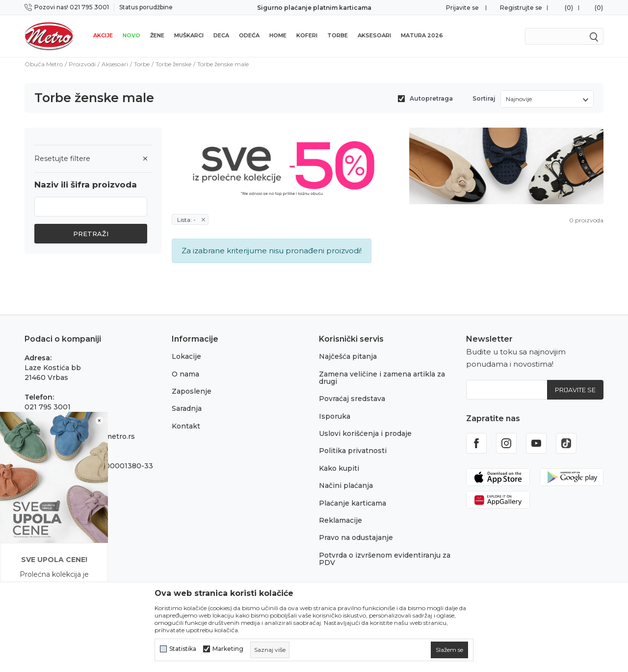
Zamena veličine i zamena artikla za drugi (382, 378)
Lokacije (186, 356)
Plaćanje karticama (353, 503)
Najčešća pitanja (348, 356)
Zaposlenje (192, 391)
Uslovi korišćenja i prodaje (365, 433)
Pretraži (91, 234)
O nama (185, 374)
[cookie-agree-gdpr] (449, 650)
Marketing (228, 649)
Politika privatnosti (353, 451)
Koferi (307, 35)
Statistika (183, 649)
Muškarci (189, 35)
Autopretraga (431, 98)
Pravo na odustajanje (356, 538)
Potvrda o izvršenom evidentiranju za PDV (385, 559)
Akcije (103, 35)
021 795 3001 (48, 407)
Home (278, 35)
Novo (131, 35)
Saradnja (187, 408)
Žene (157, 35)
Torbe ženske (173, 64)
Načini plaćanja (346, 485)
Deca (221, 35)
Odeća (249, 35)
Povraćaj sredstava (352, 399)
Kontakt (186, 426)
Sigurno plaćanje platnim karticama (314, 8)
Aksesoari (374, 35)
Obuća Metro (44, 64)
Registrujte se (521, 8)
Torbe (338, 35)
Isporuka (335, 416)
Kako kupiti (339, 468)
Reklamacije (340, 520)
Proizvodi (82, 64)
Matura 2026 (422, 35)
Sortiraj (484, 98)
